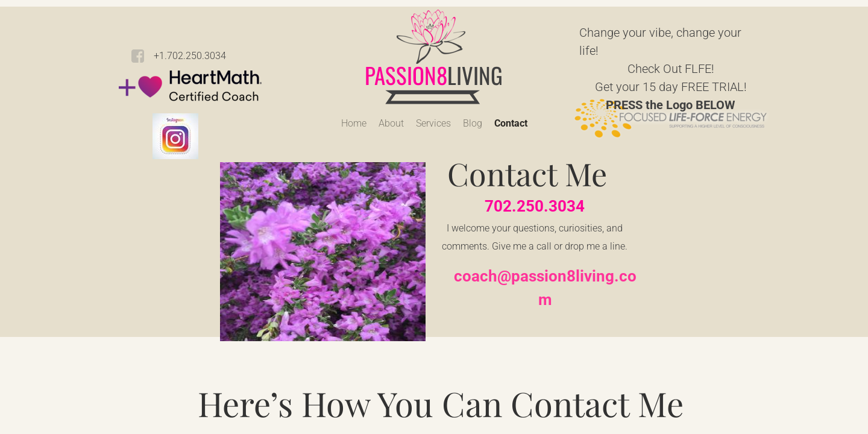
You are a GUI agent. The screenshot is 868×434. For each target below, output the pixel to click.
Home (354, 123)
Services (433, 123)
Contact (511, 123)
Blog (473, 123)
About (391, 123)
